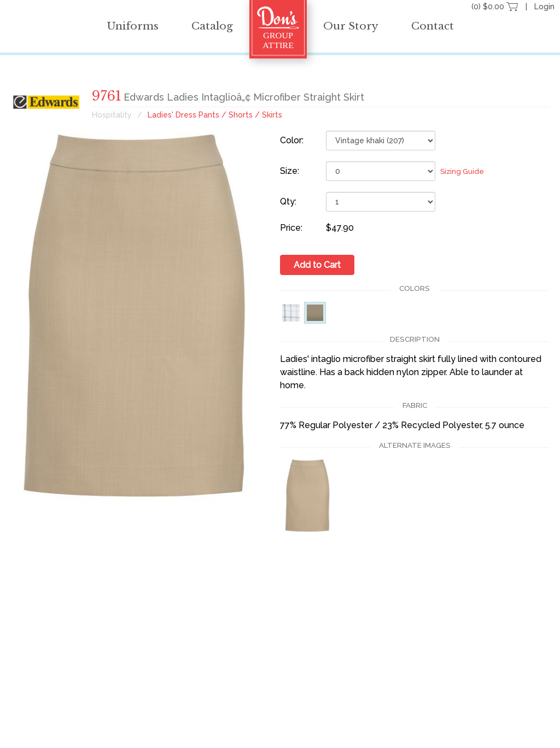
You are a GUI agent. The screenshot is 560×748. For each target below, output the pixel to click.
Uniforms (133, 26)
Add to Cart (317, 265)
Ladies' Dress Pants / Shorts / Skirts (215, 115)
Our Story (351, 26)
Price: (291, 228)
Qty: (288, 201)
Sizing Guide (462, 171)
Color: (292, 140)
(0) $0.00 (496, 7)
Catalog (212, 26)
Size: (290, 171)
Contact (433, 26)
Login (544, 7)
